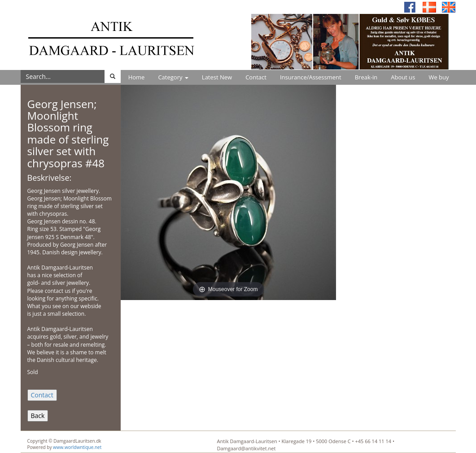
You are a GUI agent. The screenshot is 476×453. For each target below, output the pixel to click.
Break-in (366, 77)
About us (403, 77)
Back (38, 416)
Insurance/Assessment (311, 77)
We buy (439, 77)
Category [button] (173, 77)
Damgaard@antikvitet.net (247, 448)
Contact (256, 77)
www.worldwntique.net (77, 447)
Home (137, 77)
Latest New (217, 77)
